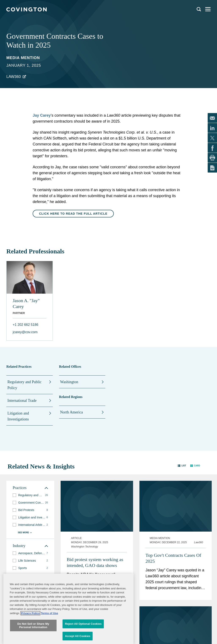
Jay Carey (42, 115)
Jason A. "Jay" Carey (26, 303)
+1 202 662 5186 (26, 325)
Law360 (14, 77)
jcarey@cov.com (25, 332)
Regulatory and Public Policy (24, 385)
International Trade (22, 401)
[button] (182, 465)
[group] (30, 495)
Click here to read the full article (73, 214)
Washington (69, 382)
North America (72, 412)
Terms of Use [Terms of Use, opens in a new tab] (49, 641)
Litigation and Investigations (18, 416)
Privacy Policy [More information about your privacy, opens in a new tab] (30, 641)
